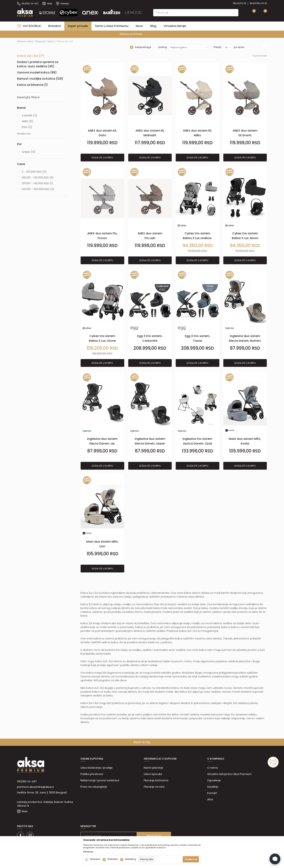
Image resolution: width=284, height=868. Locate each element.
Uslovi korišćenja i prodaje (96, 768)
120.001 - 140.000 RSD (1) (37, 183)
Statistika (113, 859)
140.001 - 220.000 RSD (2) (38, 189)
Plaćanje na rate (154, 787)
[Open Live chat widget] (275, 859)
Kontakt (212, 793)
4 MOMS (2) (29, 115)
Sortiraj (162, 47)
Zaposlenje (214, 780)
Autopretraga (143, 47)
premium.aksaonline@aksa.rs (35, 787)
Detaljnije (88, 852)
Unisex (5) (29, 152)
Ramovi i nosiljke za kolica (40, 79)
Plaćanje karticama (156, 780)
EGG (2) (27, 127)
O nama (212, 768)
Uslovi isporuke (153, 774)
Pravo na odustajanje (94, 787)
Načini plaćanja (153, 768)
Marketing (130, 859)
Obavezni (95, 859)
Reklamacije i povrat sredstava (100, 780)
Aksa (210, 799)
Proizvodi (40, 41)
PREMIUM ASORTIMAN (142, 34)
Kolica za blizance (32, 85)
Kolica (51, 41)
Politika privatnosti (92, 774)
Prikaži (217, 47)
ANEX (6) (27, 121)
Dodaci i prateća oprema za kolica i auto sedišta (38, 64)
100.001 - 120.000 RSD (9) (38, 177)
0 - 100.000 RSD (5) (34, 172)
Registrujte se (258, 3)
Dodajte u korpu (102, 158)
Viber (25, 811)
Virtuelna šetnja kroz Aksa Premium (229, 774)
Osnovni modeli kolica (37, 72)
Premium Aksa (25, 41)
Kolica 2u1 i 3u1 (31, 56)
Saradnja (213, 787)
